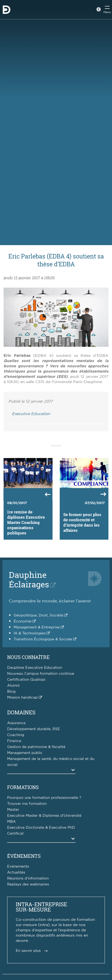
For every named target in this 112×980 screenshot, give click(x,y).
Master (13, 810)
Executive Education (31, 414)
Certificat (15, 834)
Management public (25, 753)
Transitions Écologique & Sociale (43, 639)
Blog (11, 692)
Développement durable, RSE (34, 729)
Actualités (16, 872)
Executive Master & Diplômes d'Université (44, 816)
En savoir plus (28, 951)
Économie (23, 621)
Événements (24, 856)
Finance (14, 741)
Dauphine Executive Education (35, 668)
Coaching (16, 735)
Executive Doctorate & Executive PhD (41, 828)
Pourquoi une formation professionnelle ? (44, 798)
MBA (11, 822)
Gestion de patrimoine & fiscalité (36, 747)
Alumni (13, 686)
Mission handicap (22, 698)
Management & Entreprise (37, 627)
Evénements (18, 867)
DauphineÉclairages (29, 579)
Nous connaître (28, 657)
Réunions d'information (28, 878)
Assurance (16, 723)
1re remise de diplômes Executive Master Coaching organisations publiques (26, 522)
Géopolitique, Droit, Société (38, 615)
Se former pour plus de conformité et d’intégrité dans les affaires (82, 522)
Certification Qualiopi (26, 680)
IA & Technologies (30, 633)
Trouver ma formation (27, 804)
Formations (23, 787)
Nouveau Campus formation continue (41, 674)
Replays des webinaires (28, 884)
